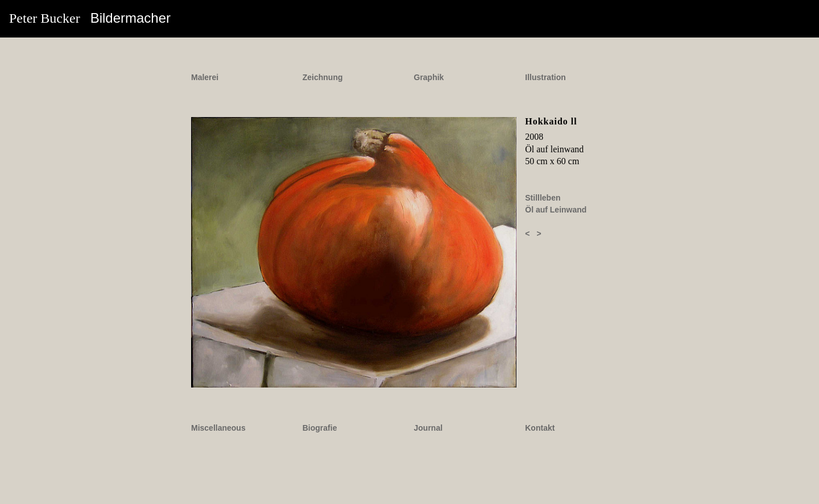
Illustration (545, 77)
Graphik (429, 77)
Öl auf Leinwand (556, 210)
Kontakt (540, 428)
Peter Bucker (90, 18)
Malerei (205, 77)
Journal (429, 428)
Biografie (320, 428)
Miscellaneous (218, 428)
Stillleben (543, 198)
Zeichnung (323, 77)
